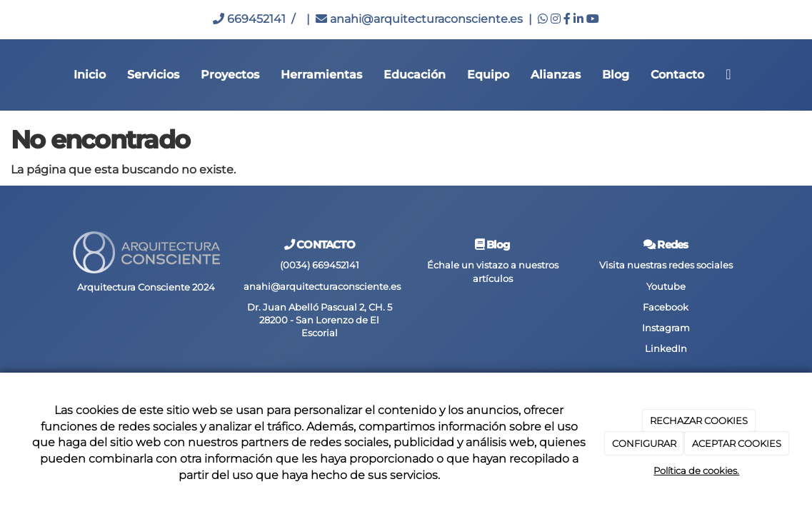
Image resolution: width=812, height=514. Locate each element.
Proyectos (230, 75)
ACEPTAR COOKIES (737, 443)
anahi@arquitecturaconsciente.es (419, 19)
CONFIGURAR (644, 443)
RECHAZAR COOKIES (699, 420)
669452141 (249, 19)
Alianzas (556, 75)
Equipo (488, 75)
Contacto (677, 75)
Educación (415, 75)
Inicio (90, 75)
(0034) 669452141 (320, 265)
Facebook (666, 307)
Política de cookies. (696, 470)
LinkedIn (666, 349)
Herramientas (321, 75)
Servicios (153, 75)
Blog (616, 75)
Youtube (666, 287)
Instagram (666, 328)
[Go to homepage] (7, 75)
